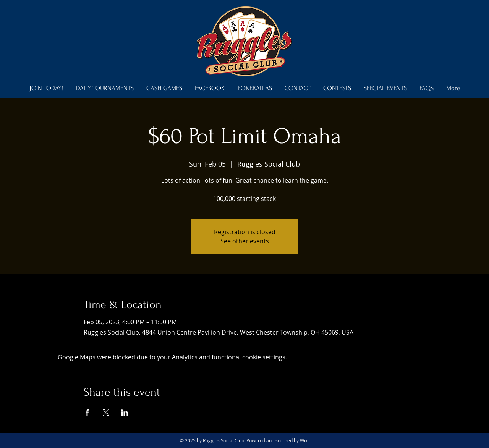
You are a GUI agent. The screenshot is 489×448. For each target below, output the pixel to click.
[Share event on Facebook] (87, 412)
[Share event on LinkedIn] (125, 412)
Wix (304, 440)
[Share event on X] (106, 412)
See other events (245, 241)
